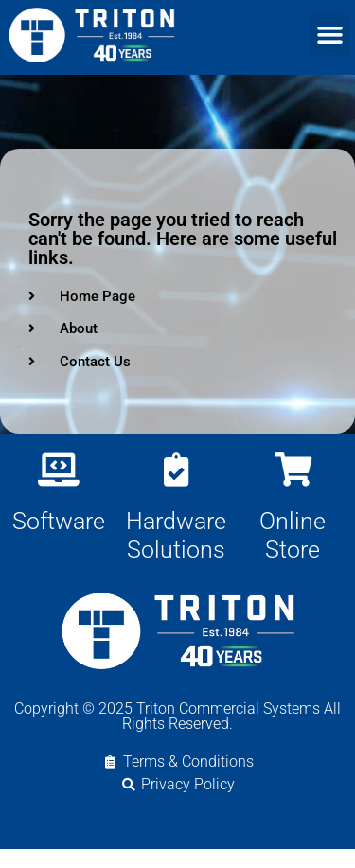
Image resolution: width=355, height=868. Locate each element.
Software (59, 540)
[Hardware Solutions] (176, 488)
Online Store (293, 554)
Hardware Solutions (176, 554)
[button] (330, 35)
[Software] (58, 488)
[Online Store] (293, 488)
